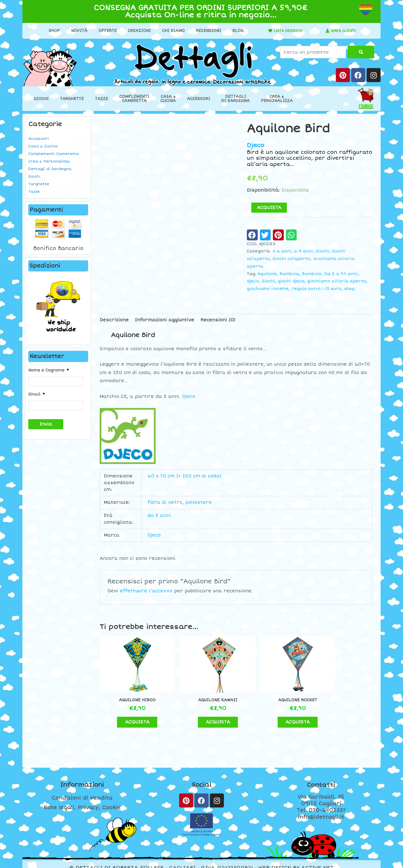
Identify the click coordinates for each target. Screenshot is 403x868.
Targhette (72, 99)
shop (350, 289)
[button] (252, 235)
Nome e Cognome (49, 370)
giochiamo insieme (268, 289)
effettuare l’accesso (146, 591)
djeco (253, 281)
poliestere (199, 502)
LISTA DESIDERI (286, 31)
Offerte (105, 31)
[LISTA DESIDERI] (266, 31)
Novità (77, 31)
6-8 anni (304, 251)
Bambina (289, 274)
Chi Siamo (171, 31)
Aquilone (267, 274)
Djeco (256, 145)
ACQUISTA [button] (132, 714)
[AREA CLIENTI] (325, 31)
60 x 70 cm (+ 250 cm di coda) (184, 476)
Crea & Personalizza (49, 161)
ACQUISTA (269, 208)
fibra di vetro (165, 502)
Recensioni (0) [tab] (218, 320)
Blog (235, 31)
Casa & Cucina (43, 146)
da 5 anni (159, 516)
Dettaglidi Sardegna (236, 99)
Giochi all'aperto (291, 259)
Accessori (199, 99)
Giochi (41, 99)
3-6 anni (282, 251)
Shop (52, 31)
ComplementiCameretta (134, 99)
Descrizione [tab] (114, 320)
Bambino (312, 274)
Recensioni (206, 31)
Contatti (321, 777)
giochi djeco (291, 281)
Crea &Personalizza (277, 99)
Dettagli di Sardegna (50, 169)
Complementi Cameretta (54, 154)
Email (37, 394)
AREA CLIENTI (344, 31)
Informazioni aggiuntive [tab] (165, 320)
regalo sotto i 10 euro (317, 289)
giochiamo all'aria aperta (337, 281)
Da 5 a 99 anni (341, 274)
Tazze (101, 99)
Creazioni (137, 31)
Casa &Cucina (168, 99)
